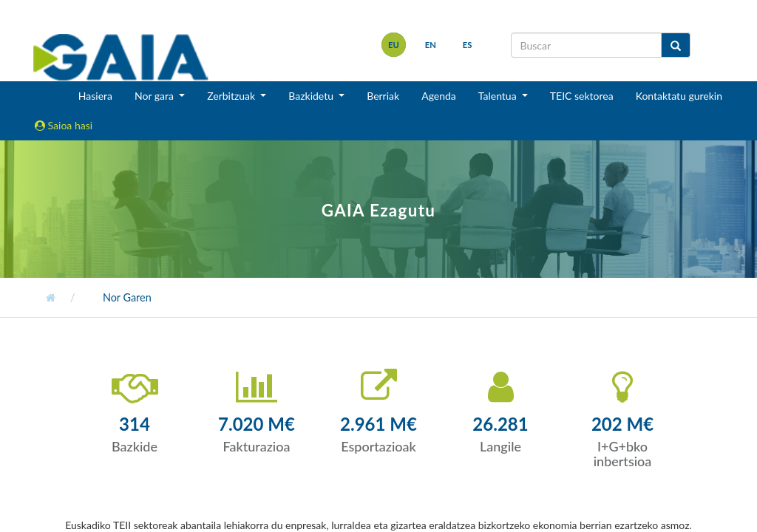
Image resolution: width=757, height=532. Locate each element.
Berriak (383, 96)
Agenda (439, 96)
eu (394, 45)
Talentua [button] (499, 96)
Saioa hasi (64, 125)
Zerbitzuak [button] (232, 96)
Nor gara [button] (156, 96)
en (431, 45)
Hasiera (95, 96)
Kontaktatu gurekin (679, 96)
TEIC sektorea (582, 96)
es (468, 45)
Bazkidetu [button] (312, 96)
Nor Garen (126, 297)
